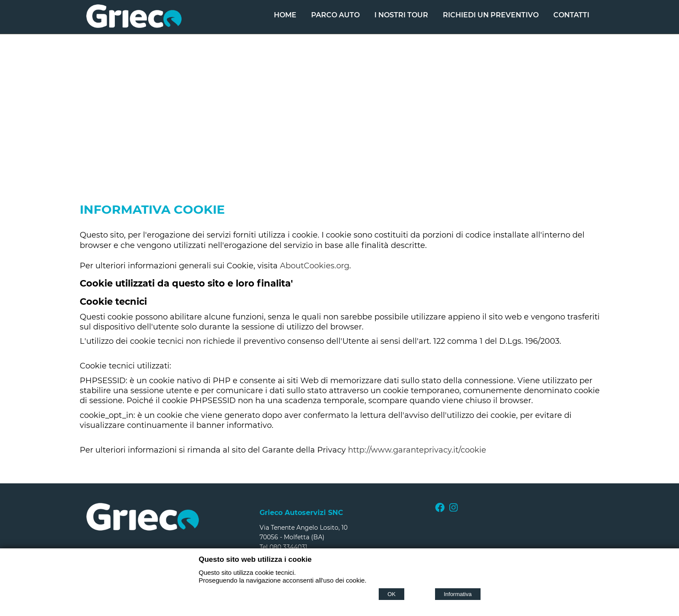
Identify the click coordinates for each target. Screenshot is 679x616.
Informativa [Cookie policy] (458, 594)
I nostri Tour (401, 15)
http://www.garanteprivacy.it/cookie (417, 450)
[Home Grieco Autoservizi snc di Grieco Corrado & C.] (134, 26)
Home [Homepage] (285, 15)
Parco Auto (335, 15)
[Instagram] (454, 510)
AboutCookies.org (315, 266)
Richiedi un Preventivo (491, 15)
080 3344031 (288, 547)
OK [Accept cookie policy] (391, 594)
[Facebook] (440, 510)
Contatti (571, 15)
